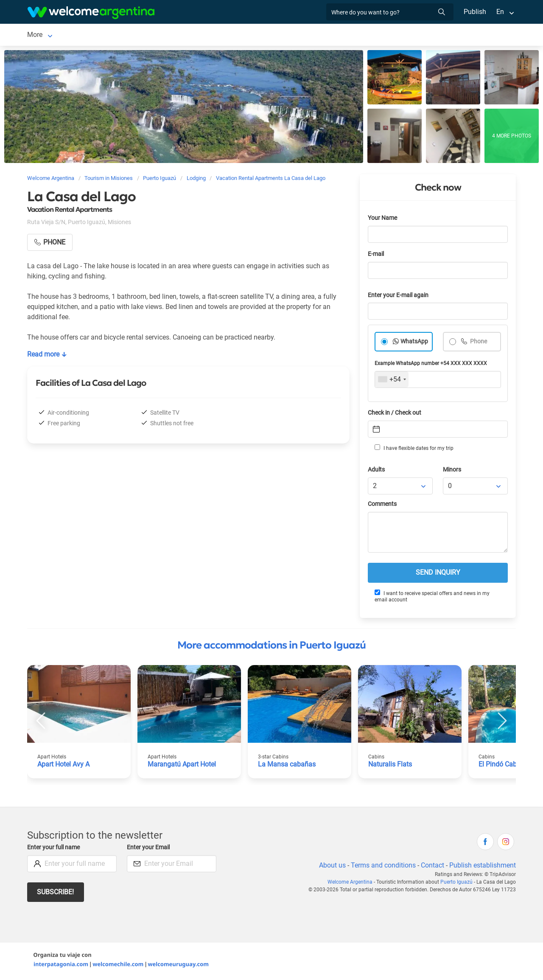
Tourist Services (204, 35)
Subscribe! (56, 894)
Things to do (321, 35)
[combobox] (392, 381)
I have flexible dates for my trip (414, 449)
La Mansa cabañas (286, 766)
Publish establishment (482, 867)
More (402, 35)
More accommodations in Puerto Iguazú (271, 647)
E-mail (377, 256)
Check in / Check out (396, 414)
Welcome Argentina (353, 884)
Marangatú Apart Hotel (182, 766)
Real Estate (367, 35)
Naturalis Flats (390, 766)
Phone (478, 343)
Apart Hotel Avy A (64, 766)
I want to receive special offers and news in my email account (432, 598)
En (500, 12)
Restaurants (274, 35)
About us (331, 867)
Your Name (383, 220)
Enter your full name (55, 849)
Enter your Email (149, 849)
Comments (383, 506)
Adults (377, 471)
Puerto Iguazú (48, 35)
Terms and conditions (382, 867)
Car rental (150, 35)
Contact (432, 867)
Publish (475, 12)
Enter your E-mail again (400, 297)
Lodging (97, 35)
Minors (452, 471)
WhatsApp (414, 343)
